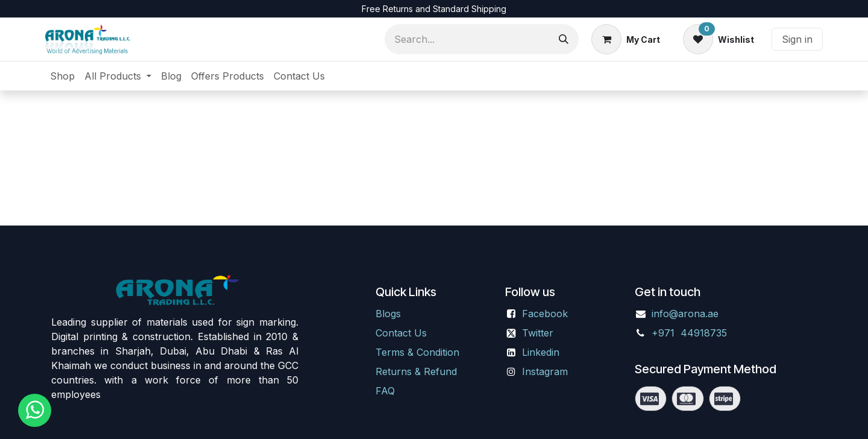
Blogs (388, 314)
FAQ (385, 391)
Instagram (545, 371)
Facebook (545, 314)
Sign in (797, 39)
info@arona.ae (685, 314)
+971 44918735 (691, 333)
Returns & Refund (416, 371)
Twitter (538, 333)
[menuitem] (62, 76)
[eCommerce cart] (626, 39)
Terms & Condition (417, 352)
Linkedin (541, 352)
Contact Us (401, 333)
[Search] (564, 39)
